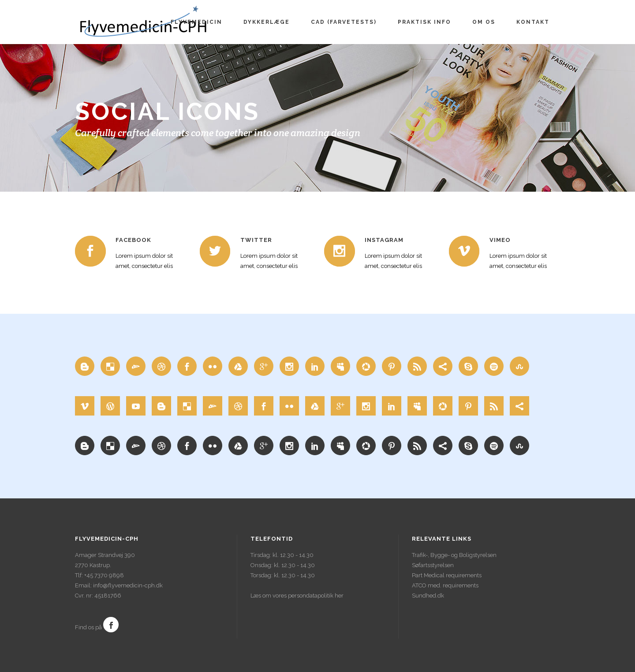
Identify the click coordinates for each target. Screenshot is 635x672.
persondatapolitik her (316, 596)
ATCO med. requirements (445, 585)
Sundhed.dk (428, 596)
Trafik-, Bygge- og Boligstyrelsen (454, 555)
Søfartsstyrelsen (433, 565)
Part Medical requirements (447, 575)
